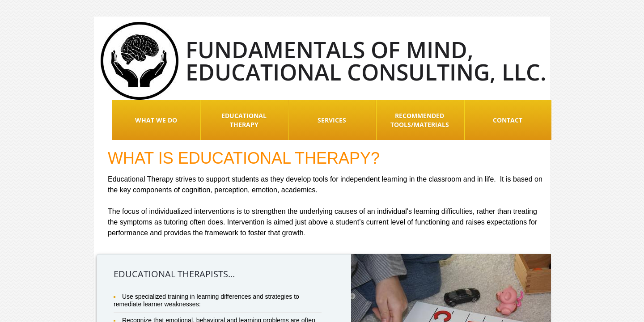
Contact (508, 120)
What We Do (156, 120)
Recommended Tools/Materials (420, 120)
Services (332, 120)
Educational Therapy (244, 120)
